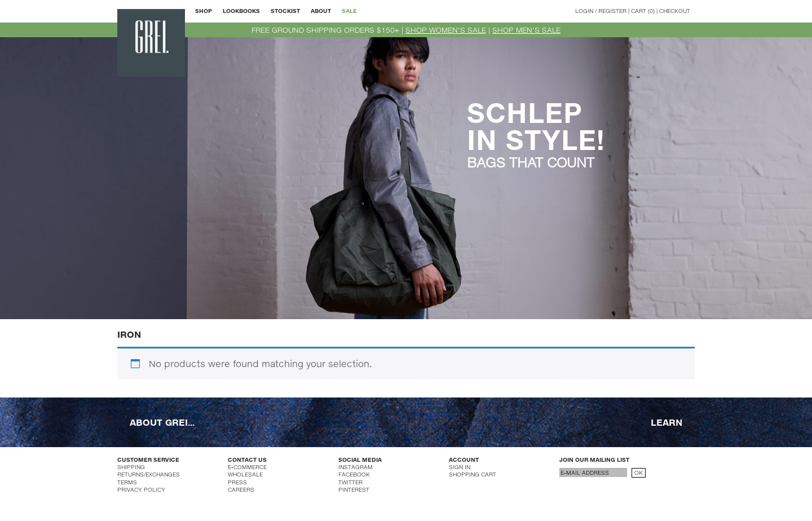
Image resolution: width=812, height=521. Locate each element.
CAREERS (241, 489)
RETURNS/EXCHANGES (149, 474)
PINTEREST (354, 489)
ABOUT (321, 11)
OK (639, 473)
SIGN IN (460, 467)
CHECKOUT (675, 11)
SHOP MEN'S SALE (526, 30)
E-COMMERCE (247, 467)
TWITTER (350, 482)
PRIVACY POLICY (141, 489)
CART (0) (643, 11)
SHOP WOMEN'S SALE (446, 30)
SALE (349, 11)
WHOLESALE (245, 474)
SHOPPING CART (473, 474)
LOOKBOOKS (241, 11)
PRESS (237, 482)
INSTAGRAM (356, 467)
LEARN (667, 421)
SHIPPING (131, 467)
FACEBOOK (354, 474)
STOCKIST (285, 11)
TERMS (127, 482)
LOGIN (584, 11)
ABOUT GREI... (162, 421)
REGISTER (612, 11)
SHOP (204, 11)
